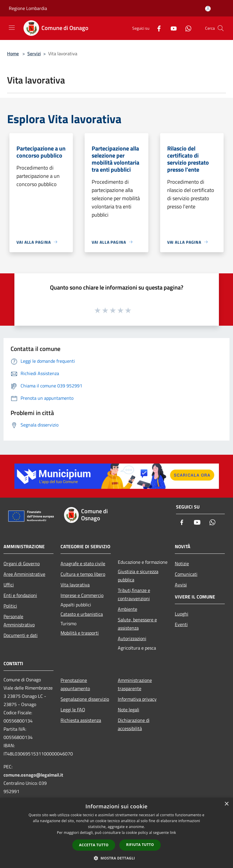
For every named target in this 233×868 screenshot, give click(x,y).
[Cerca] (221, 28)
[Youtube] (171, 28)
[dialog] (116, 833)
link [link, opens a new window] (173, 833)
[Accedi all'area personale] (208, 9)
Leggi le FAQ (73, 710)
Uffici (9, 585)
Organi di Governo (22, 563)
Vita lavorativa (75, 585)
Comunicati (186, 574)
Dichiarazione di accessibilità (134, 724)
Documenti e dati (21, 635)
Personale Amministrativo (19, 621)
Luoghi (182, 614)
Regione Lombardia (28, 8)
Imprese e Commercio (82, 595)
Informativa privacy (137, 699)
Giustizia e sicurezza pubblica (138, 576)
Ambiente (128, 609)
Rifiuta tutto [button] (140, 845)
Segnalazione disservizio (85, 699)
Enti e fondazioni (20, 595)
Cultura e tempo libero (83, 574)
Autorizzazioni (132, 638)
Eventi (181, 624)
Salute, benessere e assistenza (137, 624)
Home (13, 53)
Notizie (182, 563)
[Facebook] (157, 28)
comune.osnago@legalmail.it (33, 775)
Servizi (34, 53)
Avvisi (181, 585)
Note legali (129, 710)
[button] (117, 858)
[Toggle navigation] (12, 28)
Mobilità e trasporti (80, 633)
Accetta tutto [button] (94, 845)
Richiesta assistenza (81, 720)
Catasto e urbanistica (82, 614)
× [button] (226, 804)
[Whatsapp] (186, 28)
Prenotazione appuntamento (75, 684)
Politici (10, 606)
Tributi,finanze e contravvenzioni (134, 594)
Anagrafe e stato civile (83, 563)
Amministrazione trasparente (135, 684)
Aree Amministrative (24, 574)
